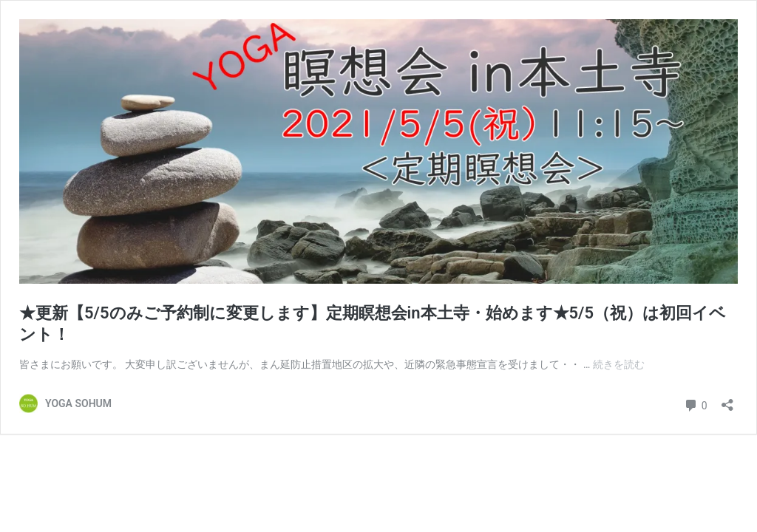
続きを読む (619, 364)
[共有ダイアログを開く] (727, 400)
